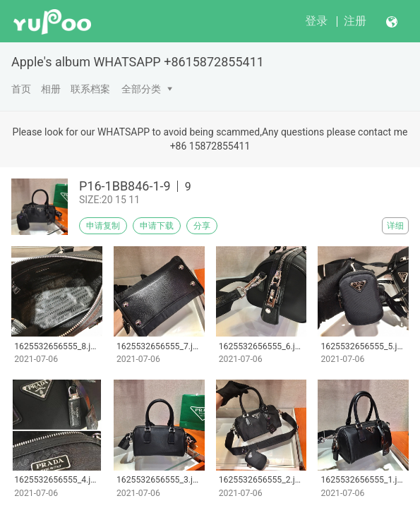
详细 (395, 226)
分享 (202, 226)
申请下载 (157, 226)
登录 (316, 21)
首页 (21, 89)
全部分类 (141, 89)
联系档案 (90, 89)
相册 (51, 89)
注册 (355, 21)
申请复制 (103, 226)
